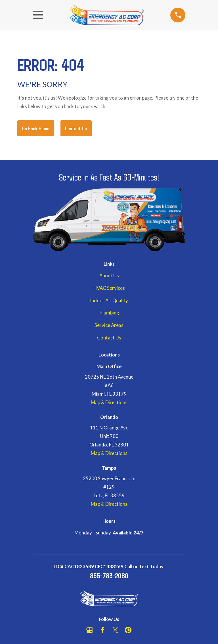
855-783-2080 (109, 575)
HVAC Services (109, 288)
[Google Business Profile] (90, 630)
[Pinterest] (128, 630)
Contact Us (76, 128)
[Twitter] (115, 630)
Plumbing (109, 313)
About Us (109, 276)
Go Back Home (36, 128)
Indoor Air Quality (109, 301)
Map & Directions (109, 402)
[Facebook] (103, 630)
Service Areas (109, 325)
